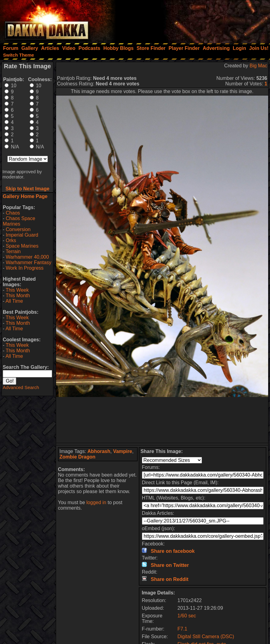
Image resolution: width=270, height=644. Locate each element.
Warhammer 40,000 (27, 257)
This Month (18, 296)
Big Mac (258, 66)
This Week (17, 290)
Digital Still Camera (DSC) (206, 637)
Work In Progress (25, 268)
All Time (14, 301)
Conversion (18, 229)
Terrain (13, 251)
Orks (11, 240)
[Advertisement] (188, 20)
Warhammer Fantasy (29, 262)
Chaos (13, 213)
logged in (96, 502)
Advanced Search (21, 387)
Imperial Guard (22, 235)
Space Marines (22, 246)
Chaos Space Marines (19, 221)
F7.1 (182, 629)
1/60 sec (187, 616)
